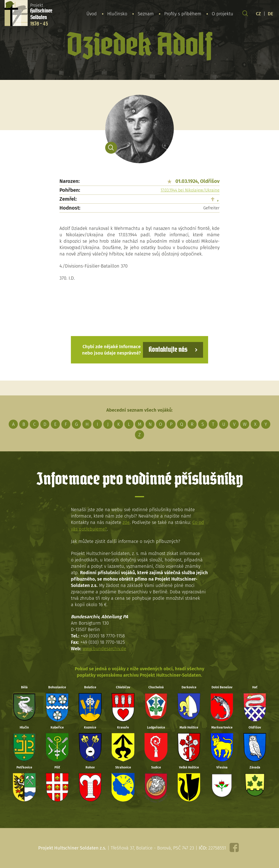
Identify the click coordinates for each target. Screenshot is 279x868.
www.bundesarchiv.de (105, 648)
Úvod (92, 13)
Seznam (146, 13)
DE (271, 13)
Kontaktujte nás (168, 350)
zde (126, 522)
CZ (258, 13)
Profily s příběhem (183, 13)
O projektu (223, 13)
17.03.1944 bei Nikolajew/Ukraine (190, 190)
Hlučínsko (117, 13)
